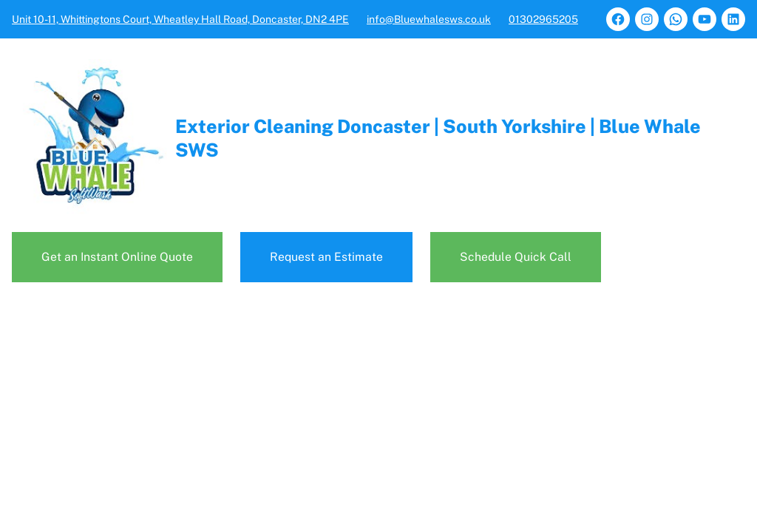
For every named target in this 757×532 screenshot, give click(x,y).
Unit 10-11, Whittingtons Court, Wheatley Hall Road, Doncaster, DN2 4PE (180, 19)
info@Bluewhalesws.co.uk (429, 19)
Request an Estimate (326, 257)
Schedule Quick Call (516, 257)
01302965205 (543, 19)
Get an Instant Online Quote (117, 257)
